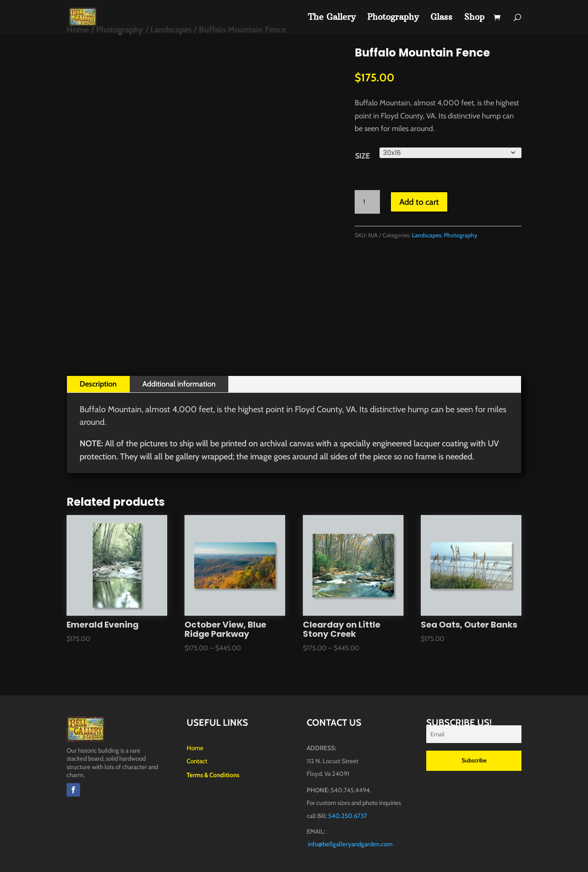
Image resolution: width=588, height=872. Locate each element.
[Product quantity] (367, 202)
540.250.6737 (348, 816)
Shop (474, 18)
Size (362, 156)
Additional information (179, 384)
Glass (441, 18)
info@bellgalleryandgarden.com (350, 844)
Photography (393, 18)
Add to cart (419, 202)
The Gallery (332, 18)
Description (98, 384)
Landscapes (427, 235)
